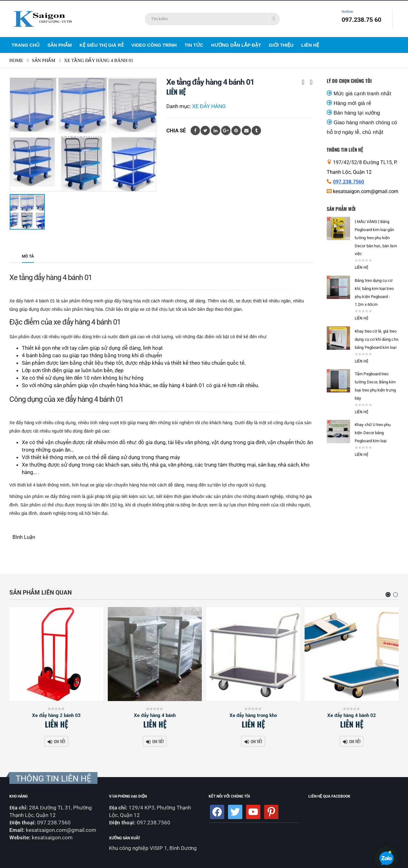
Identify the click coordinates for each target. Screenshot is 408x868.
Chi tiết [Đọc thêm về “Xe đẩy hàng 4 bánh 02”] (355, 741)
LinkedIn (216, 130)
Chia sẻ (176, 130)
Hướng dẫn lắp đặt (236, 45)
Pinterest (236, 130)
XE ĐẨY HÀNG (209, 106)
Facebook (195, 130)
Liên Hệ (310, 45)
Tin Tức (194, 45)
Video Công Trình (154, 45)
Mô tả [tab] (28, 256)
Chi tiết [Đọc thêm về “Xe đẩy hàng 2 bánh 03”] (60, 741)
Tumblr (256, 130)
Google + (226, 130)
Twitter (205, 130)
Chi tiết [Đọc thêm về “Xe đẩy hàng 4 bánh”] (158, 741)
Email (246, 130)
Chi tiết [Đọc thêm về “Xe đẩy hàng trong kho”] (256, 741)
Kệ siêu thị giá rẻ (102, 45)
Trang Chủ (26, 45)
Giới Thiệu (281, 45)
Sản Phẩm (59, 45)
